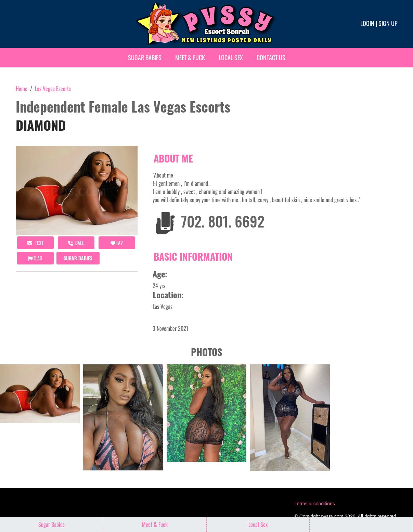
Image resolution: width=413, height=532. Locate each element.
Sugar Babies (145, 57)
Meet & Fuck (190, 57)
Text (35, 243)
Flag (35, 258)
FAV (117, 243)
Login (367, 23)
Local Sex (231, 57)
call (76, 243)
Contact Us (271, 57)
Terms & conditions (314, 504)
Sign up (388, 23)
